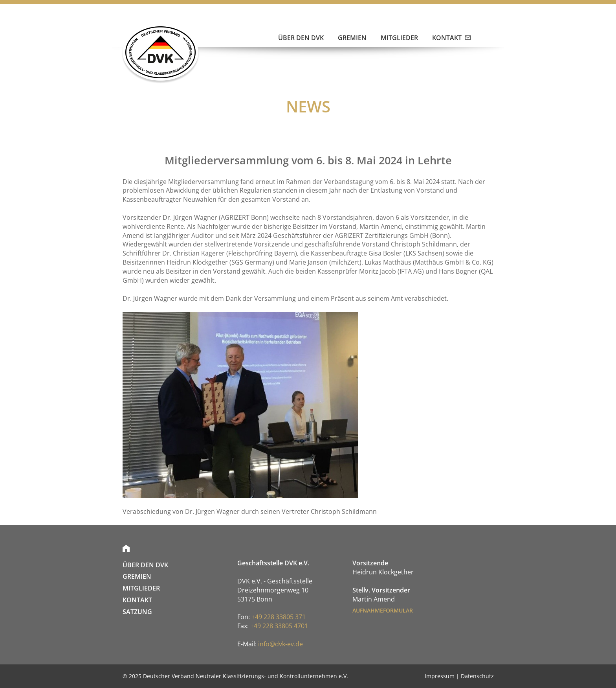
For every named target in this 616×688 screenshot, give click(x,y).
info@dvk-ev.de (280, 644)
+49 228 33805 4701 (279, 626)
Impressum (440, 676)
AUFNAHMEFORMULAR (383, 610)
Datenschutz (477, 676)
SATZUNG (137, 612)
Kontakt (451, 38)
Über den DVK (301, 38)
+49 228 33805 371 (279, 617)
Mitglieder (399, 38)
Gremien (352, 38)
